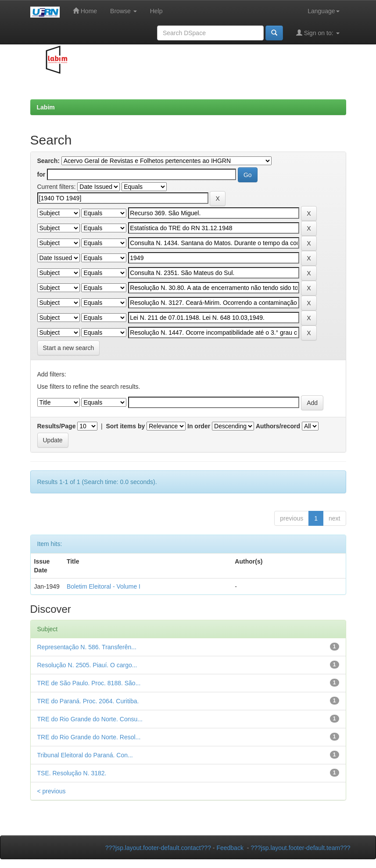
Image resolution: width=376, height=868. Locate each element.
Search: (48, 161)
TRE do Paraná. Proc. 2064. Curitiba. (88, 701)
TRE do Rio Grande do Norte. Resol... (89, 737)
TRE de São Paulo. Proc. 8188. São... (89, 683)
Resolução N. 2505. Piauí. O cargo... (87, 665)
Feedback (230, 848)
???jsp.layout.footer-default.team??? (300, 848)
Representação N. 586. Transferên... (87, 647)
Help (156, 11)
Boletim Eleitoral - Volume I (104, 586)
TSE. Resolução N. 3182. (72, 773)
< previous (52, 791)
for (41, 174)
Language (323, 11)
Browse (124, 11)
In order (199, 426)
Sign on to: (318, 33)
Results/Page (57, 426)
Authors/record (278, 426)
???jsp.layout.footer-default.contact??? (158, 848)
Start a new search (69, 348)
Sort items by (126, 426)
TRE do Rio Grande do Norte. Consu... (90, 719)
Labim (46, 107)
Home (85, 11)
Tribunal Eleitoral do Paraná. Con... (85, 755)
